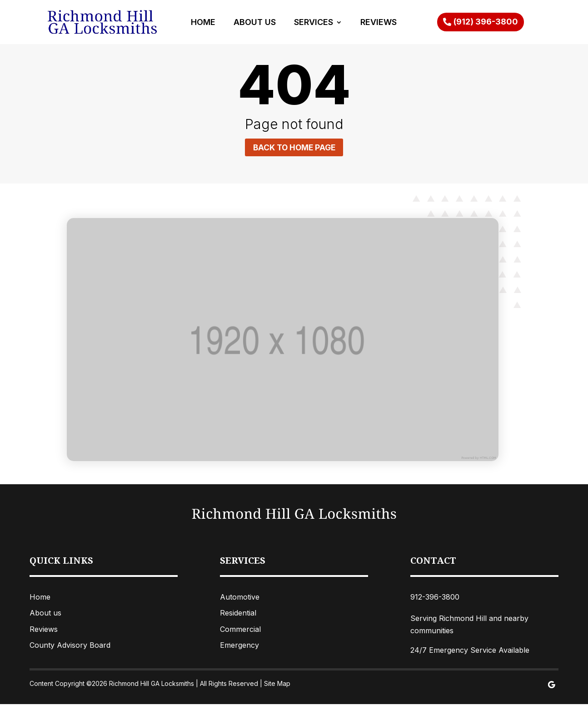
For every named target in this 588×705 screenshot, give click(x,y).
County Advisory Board (70, 645)
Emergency (239, 645)
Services (314, 23)
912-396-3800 (435, 598)
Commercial (240, 630)
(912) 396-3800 (486, 22)
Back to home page (294, 147)
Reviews (379, 23)
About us (45, 614)
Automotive (240, 598)
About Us (255, 23)
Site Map (277, 684)
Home (203, 23)
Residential (238, 614)
